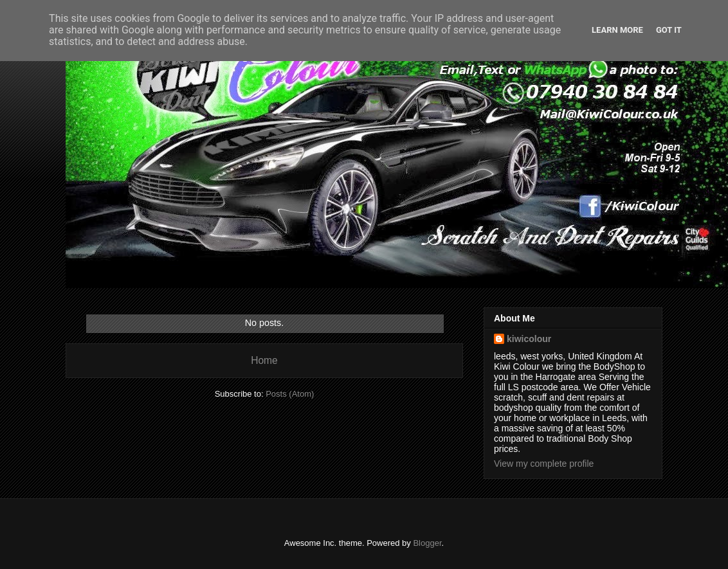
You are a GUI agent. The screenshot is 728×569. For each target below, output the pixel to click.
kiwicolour (529, 339)
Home (264, 360)
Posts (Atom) (290, 394)
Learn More (617, 30)
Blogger (427, 543)
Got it (669, 30)
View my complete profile (544, 464)
